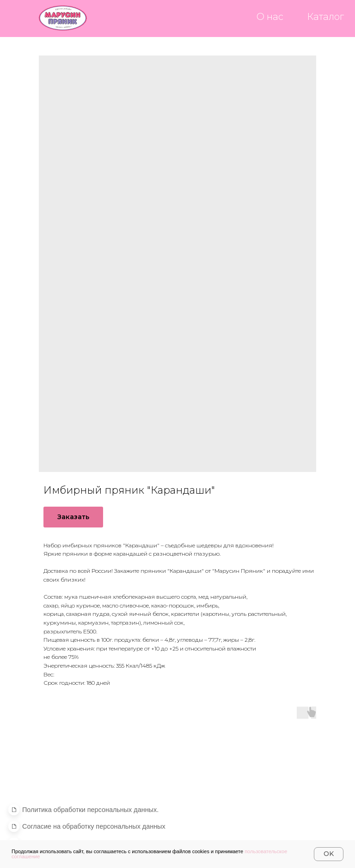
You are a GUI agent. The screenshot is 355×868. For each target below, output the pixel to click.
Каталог (325, 17)
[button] (94, 826)
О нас (270, 17)
